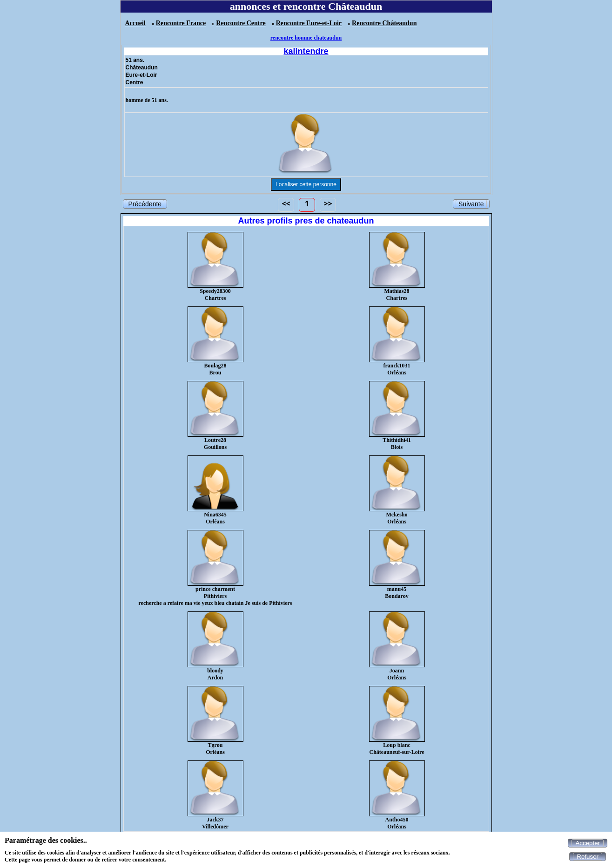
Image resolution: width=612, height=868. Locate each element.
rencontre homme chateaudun (306, 38)
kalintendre (306, 51)
